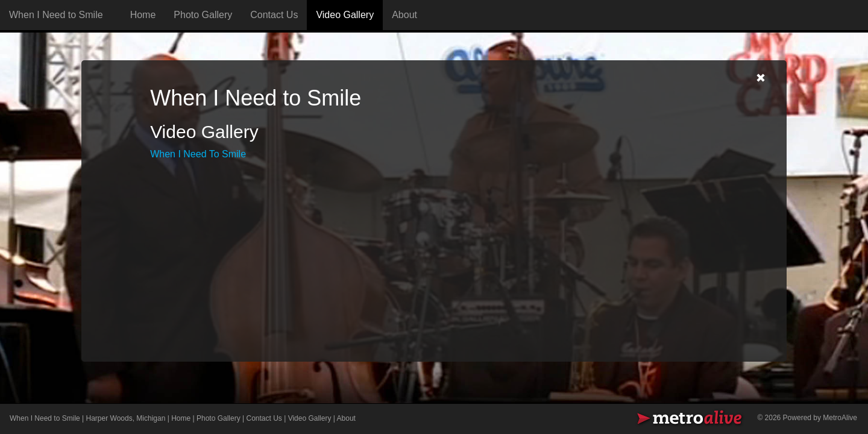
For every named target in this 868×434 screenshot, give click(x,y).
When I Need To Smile (198, 154)
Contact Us (274, 15)
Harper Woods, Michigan (126, 418)
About (404, 15)
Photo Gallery (203, 15)
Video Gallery (345, 15)
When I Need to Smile (45, 418)
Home (143, 15)
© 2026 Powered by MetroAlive (807, 418)
